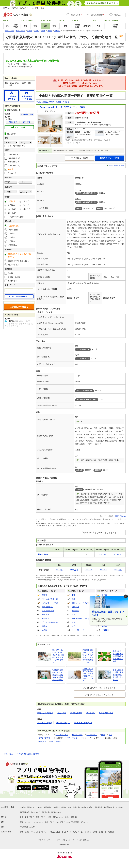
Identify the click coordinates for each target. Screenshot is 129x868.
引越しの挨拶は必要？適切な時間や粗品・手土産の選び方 (118, 675)
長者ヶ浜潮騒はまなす (81, 618)
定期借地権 (12, 281)
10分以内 (12, 209)
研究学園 (75, 611)
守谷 (74, 622)
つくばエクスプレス (50, 599)
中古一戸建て (92, 735)
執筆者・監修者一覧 (100, 832)
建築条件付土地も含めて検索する (20, 255)
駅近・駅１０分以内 (45, 713)
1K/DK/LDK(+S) (14, 154)
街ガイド (76, 832)
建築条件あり (14, 265)
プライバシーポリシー (46, 840)
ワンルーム (12, 173)
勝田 (74, 595)
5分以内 (12, 205)
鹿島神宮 (75, 607)
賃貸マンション (58, 817)
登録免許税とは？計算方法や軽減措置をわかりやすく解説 (118, 656)
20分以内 (12, 213)
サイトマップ (77, 840)
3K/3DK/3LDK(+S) (45, 723)
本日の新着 (13, 230)
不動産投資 (75, 822)
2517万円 (118, 570)
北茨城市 (105, 630)
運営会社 (86, 840)
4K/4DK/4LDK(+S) (63, 723)
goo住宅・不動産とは (27, 807)
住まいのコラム (86, 832)
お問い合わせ (66, 840)
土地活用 (33, 827)
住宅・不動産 (72, 738)
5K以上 (11, 169)
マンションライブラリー (40, 832)
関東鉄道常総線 (48, 611)
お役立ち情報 (6, 832)
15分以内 (27, 209)
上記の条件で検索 (19, 307)
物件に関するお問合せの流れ (83, 807)
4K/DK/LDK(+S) (14, 166)
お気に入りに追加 (80, 158)
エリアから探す (19, 127)
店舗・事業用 (44, 738)
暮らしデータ (56, 741)
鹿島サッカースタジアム (82, 603)
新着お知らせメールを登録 (27, 96)
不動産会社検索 (55, 832)
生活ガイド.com (120, 516)
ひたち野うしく (78, 630)
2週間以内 (13, 245)
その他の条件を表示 (18, 296)
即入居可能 (90, 713)
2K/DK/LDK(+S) (14, 158)
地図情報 (111, 832)
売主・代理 (62, 713)
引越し (27, 832)
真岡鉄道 (46, 618)
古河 (74, 615)
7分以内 (26, 205)
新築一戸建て (77, 735)
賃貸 (110, 735)
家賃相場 (43, 741)
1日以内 (12, 233)
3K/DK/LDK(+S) (14, 162)
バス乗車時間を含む (16, 217)
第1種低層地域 (76, 713)
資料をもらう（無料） (110, 158)
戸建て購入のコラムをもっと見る (100, 688)
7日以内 (12, 241)
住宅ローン (84, 822)
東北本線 (46, 615)
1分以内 (26, 201)
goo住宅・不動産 (8, 807)
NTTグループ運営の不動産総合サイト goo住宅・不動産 (24, 8)
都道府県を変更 (27, 114)
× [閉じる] (126, 596)
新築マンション (25, 822)
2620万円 (74, 570)
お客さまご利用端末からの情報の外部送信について (54, 807)
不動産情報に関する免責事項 (29, 754)
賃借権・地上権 (14, 277)
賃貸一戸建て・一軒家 (43, 817)
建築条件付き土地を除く (19, 261)
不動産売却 (24, 827)
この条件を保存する (12, 96)
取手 (74, 599)
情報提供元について (11, 754)
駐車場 (67, 817)
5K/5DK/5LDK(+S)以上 (83, 723)
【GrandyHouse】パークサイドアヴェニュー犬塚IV (61, 107)
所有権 (10, 273)
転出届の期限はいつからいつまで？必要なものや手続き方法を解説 (58, 675)
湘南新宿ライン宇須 (50, 603)
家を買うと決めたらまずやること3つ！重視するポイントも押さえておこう (58, 656)
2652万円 (118, 554)
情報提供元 (98, 807)
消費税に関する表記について (51, 812)
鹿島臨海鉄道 (47, 607)
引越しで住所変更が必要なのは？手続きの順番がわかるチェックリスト (88, 675)
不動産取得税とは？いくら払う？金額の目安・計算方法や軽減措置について (88, 656)
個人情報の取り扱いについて (30, 812)
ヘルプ (58, 840)
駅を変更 (27, 122)
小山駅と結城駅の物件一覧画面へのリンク (53, 102)
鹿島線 (45, 626)
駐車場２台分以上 (106, 713)
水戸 (74, 626)
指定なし (12, 201)
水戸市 (104, 595)
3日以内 (12, 237)
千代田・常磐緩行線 (50, 622)
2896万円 (102, 554)
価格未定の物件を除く (17, 146)
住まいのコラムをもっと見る (100, 695)
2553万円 (89, 570)
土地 (103, 735)
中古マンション (62, 735)
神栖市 (104, 626)
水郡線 (45, 630)
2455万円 (103, 570)
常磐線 (45, 595)
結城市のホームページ (116, 165)
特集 (22, 832)
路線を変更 (13, 122)
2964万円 (59, 570)
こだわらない (14, 226)
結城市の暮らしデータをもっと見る (100, 533)
